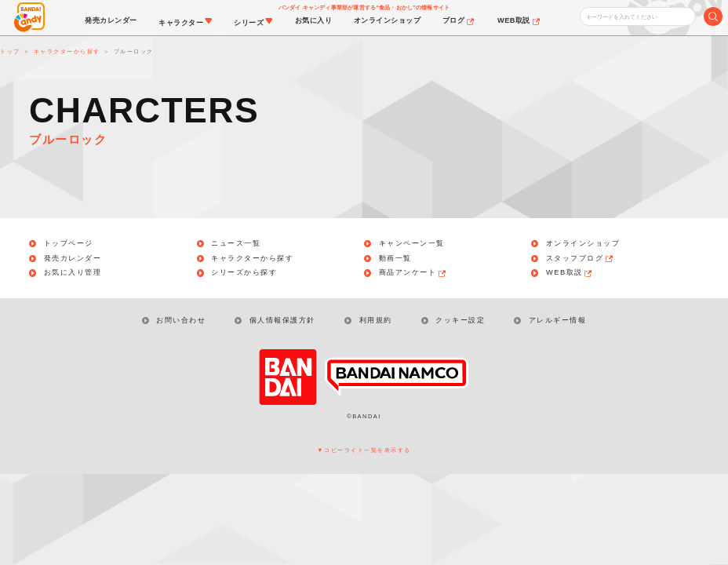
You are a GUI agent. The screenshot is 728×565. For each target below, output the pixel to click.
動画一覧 (395, 259)
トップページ (69, 244)
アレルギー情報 (558, 320)
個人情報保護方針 (282, 320)
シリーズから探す (244, 273)
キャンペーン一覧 (412, 244)
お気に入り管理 (73, 273)
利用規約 (376, 320)
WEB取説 (570, 273)
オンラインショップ (583, 244)
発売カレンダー (73, 259)
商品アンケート (413, 273)
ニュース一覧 (236, 244)
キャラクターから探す (252, 259)
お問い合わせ (181, 320)
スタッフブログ (580, 259)
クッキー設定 (460, 320)
